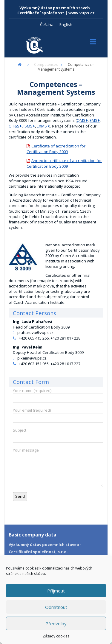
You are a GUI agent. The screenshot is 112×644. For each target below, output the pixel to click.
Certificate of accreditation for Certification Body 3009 (56, 149)
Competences (46, 64)
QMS (81, 120)
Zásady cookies (56, 636)
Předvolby (56, 623)
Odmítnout (56, 607)
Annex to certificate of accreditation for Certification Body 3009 (64, 163)
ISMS (28, 126)
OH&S (14, 126)
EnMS (42, 126)
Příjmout (56, 591)
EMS (93, 120)
